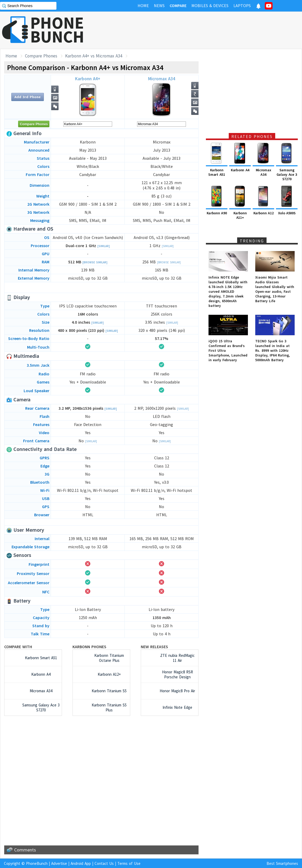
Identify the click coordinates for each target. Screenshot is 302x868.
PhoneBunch (37, 863)
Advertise (59, 863)
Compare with (18, 647)
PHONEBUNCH (57, 30)
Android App (81, 863)
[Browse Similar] (95, 262)
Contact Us (104, 863)
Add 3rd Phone (28, 97)
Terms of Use (129, 863)
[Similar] (104, 246)
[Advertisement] (206, 30)
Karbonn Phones (89, 647)
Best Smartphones (282, 863)
